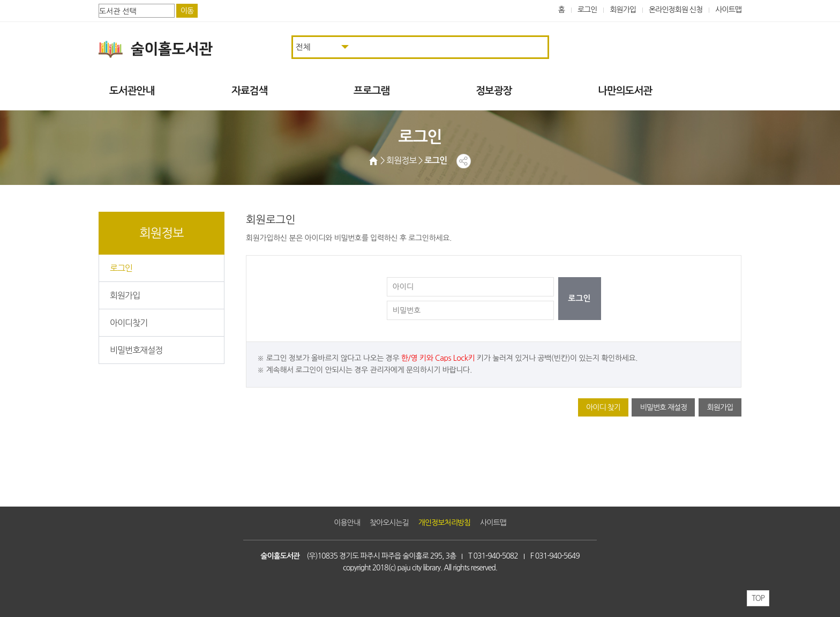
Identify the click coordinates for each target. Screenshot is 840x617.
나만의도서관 (625, 91)
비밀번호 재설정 (663, 407)
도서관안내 (132, 91)
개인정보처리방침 (444, 523)
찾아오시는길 (389, 523)
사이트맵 (728, 10)
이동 (187, 11)
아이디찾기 (129, 323)
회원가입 (623, 10)
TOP (758, 598)
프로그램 (372, 91)
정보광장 (494, 91)
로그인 (587, 10)
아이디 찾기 (603, 407)
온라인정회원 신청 (676, 10)
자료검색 (249, 91)
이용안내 (347, 523)
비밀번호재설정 (136, 350)
